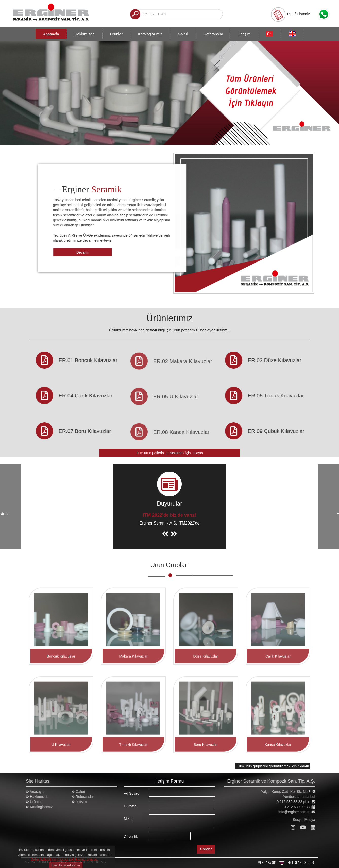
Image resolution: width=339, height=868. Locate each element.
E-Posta (130, 806)
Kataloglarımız (150, 34)
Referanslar (213, 34)
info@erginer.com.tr (297, 812)
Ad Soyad (132, 793)
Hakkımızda (85, 34)
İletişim (244, 34)
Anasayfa (51, 34)
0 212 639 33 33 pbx (296, 802)
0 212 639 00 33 (299, 807)
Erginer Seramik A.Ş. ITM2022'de (170, 523)
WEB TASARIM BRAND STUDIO (286, 863)
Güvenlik (131, 837)
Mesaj (129, 819)
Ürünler (116, 34)
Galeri (183, 34)
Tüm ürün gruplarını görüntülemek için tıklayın (273, 766)
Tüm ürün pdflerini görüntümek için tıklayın (169, 453)
